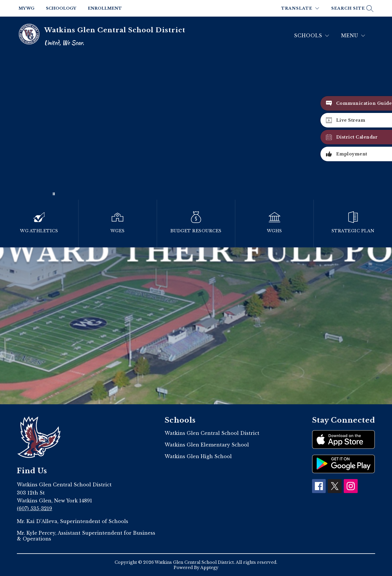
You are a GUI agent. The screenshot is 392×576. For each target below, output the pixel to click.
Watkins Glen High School (198, 456)
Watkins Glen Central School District (212, 433)
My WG (26, 8)
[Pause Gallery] (54, 194)
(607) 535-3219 (34, 508)
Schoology (61, 8)
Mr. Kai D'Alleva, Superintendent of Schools (73, 521)
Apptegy (209, 568)
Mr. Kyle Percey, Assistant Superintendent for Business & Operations (86, 536)
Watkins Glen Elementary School (207, 445)
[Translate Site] (300, 8)
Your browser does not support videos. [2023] (196, 127)
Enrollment (105, 8)
